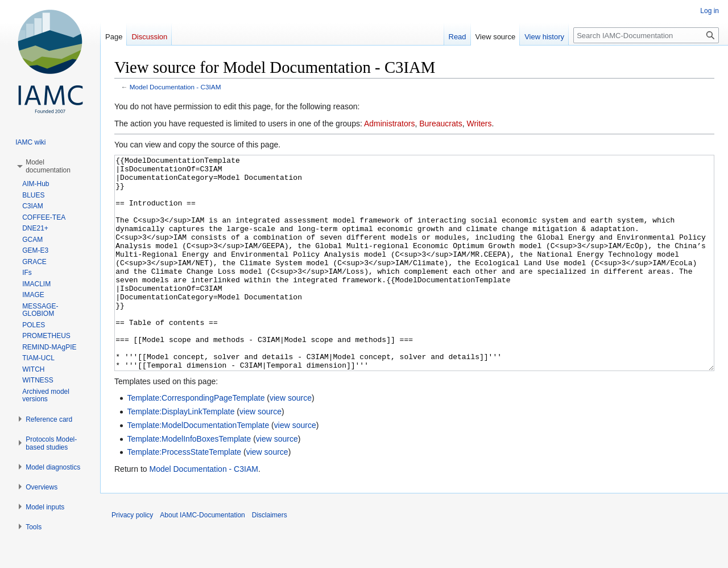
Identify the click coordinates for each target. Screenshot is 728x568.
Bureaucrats (440, 124)
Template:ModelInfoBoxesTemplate (189, 481)
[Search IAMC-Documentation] (646, 35)
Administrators (389, 124)
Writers (479, 124)
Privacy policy (132, 558)
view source (291, 441)
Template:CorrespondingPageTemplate (196, 441)
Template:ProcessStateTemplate (184, 495)
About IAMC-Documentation (202, 558)
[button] (48, 166)
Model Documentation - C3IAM (175, 87)
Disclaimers (270, 558)
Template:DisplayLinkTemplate (181, 454)
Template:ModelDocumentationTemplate (198, 468)
